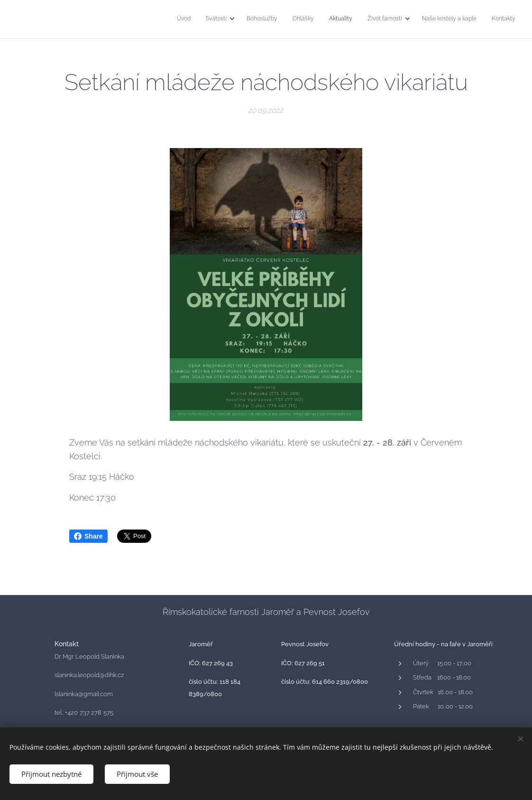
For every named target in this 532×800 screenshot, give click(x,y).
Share (88, 536)
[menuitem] (402, 19)
